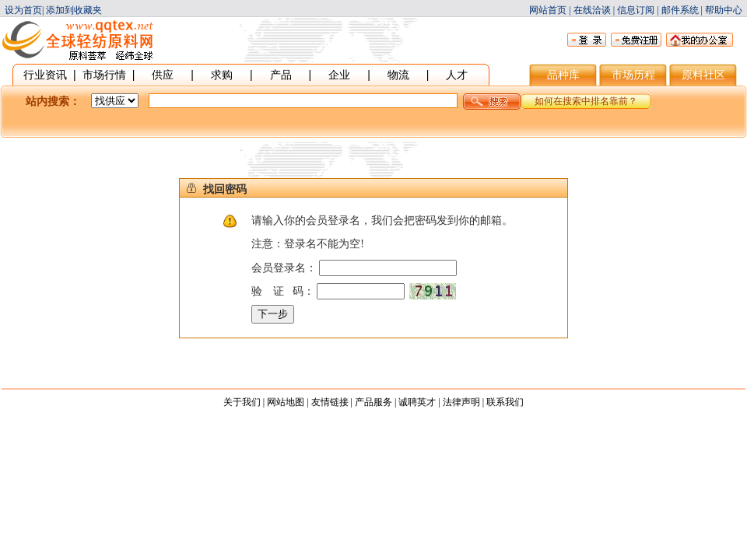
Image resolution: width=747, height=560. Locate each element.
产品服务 (373, 402)
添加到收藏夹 (74, 10)
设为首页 (23, 10)
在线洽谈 (592, 10)
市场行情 (104, 75)
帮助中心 (724, 10)
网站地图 (286, 402)
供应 (163, 75)
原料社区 (703, 75)
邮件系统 (680, 10)
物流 (398, 75)
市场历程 (633, 75)
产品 (281, 75)
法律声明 (461, 402)
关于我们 (242, 402)
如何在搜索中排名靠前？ (586, 101)
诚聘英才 (417, 402)
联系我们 (505, 402)
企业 (339, 75)
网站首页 (548, 10)
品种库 (563, 75)
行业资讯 (45, 75)
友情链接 (330, 402)
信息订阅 (636, 10)
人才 (457, 75)
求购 (222, 75)
